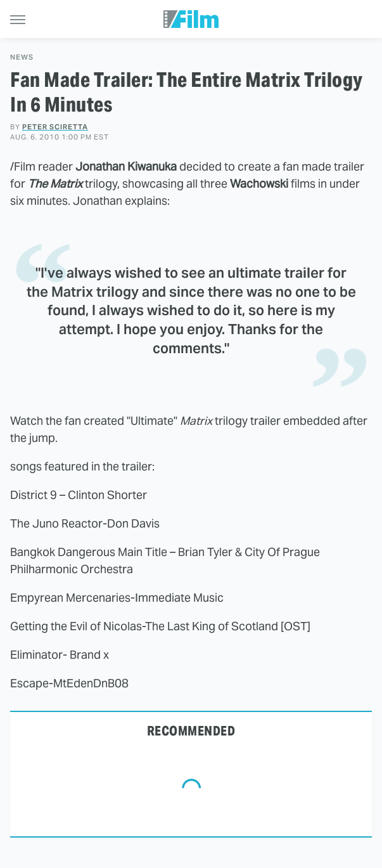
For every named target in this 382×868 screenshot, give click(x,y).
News (22, 57)
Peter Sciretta (55, 127)
